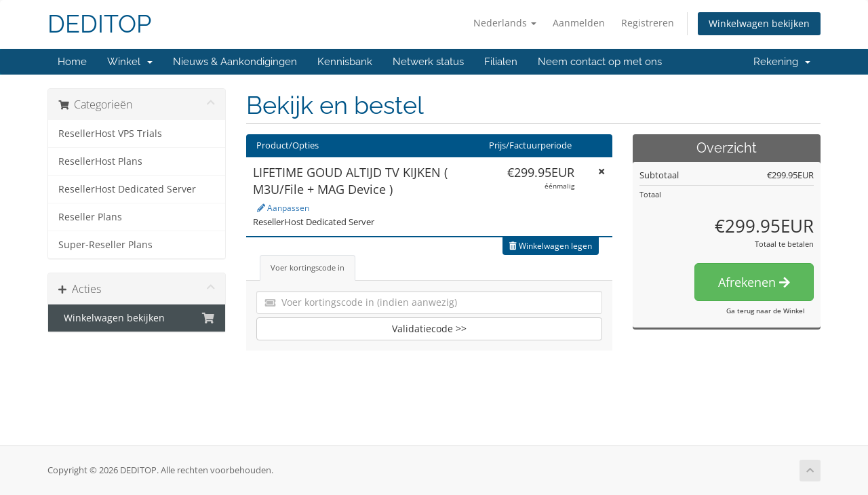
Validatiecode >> (429, 329)
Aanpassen (283, 208)
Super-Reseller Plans (105, 245)
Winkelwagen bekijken (759, 23)
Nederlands (505, 23)
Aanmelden (579, 23)
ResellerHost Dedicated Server (127, 189)
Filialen (501, 62)
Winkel (130, 62)
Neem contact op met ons (600, 62)
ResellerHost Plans (100, 161)
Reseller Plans (90, 217)
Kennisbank (345, 62)
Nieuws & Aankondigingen (235, 62)
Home (72, 62)
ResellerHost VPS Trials (110, 134)
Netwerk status (428, 62)
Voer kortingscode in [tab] (308, 268)
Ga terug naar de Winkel (766, 311)
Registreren (648, 23)
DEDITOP (99, 24)
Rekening (782, 62)
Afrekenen (754, 282)
